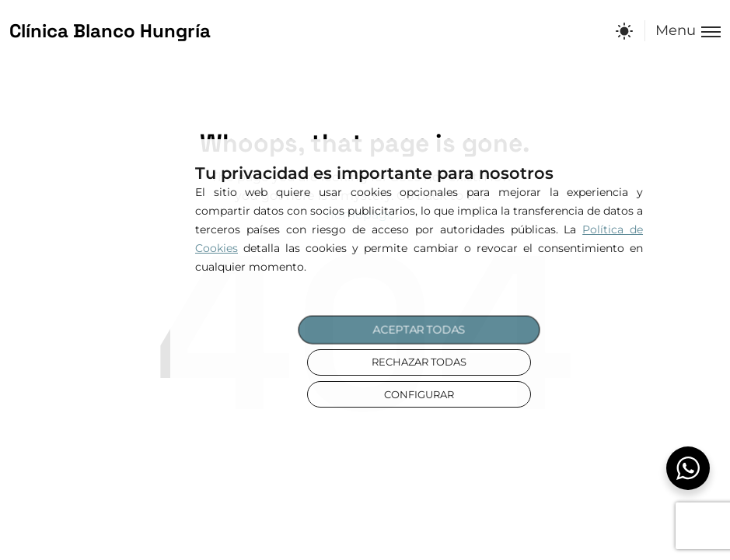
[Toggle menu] (683, 31)
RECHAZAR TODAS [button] (419, 362)
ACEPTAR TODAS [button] (419, 330)
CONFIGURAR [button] (419, 395)
